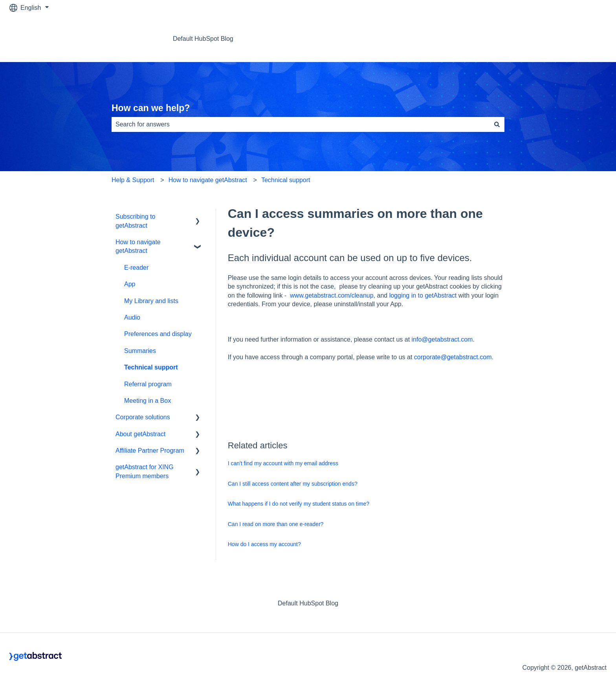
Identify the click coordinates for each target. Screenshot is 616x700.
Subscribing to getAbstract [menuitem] (135, 221)
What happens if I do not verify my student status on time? (299, 504)
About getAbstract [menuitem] (140, 434)
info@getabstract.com (442, 339)
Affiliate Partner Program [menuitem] (150, 451)
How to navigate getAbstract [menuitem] (138, 246)
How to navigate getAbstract (208, 180)
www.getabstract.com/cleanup (332, 295)
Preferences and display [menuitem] (158, 334)
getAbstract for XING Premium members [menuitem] (145, 471)
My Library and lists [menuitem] (151, 301)
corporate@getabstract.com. (454, 357)
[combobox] (301, 124)
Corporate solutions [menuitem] (143, 417)
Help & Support (133, 180)
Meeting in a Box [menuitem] (148, 401)
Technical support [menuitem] (151, 367)
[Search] (497, 124)
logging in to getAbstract (423, 295)
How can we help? (151, 108)
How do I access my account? (264, 544)
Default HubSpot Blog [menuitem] (308, 603)
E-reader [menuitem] (136, 268)
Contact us (584, 39)
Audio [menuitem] (132, 317)
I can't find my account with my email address (283, 463)
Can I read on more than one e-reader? (276, 524)
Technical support (286, 180)
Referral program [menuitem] (148, 384)
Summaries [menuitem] (140, 351)
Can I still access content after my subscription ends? (293, 484)
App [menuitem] (130, 284)
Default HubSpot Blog (203, 39)
